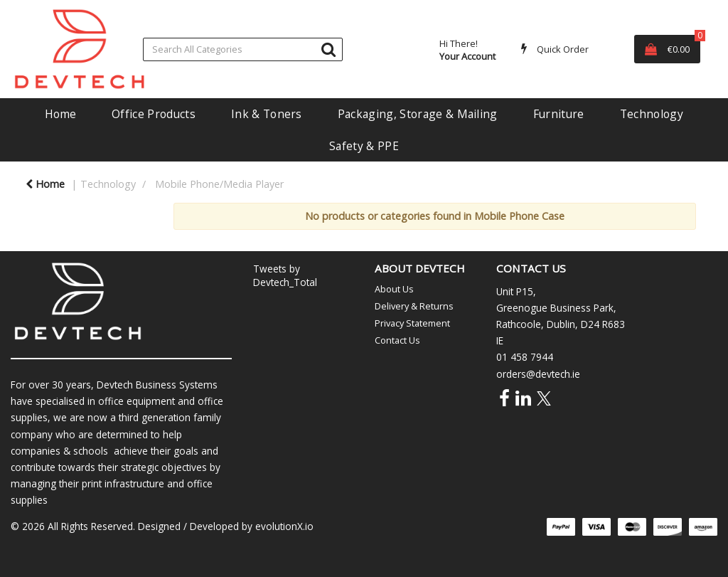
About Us (394, 289)
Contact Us (397, 340)
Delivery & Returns (414, 306)
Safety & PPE (364, 146)
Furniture (559, 114)
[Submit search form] (328, 49)
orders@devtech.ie (538, 374)
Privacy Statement (412, 323)
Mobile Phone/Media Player (219, 184)
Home (60, 114)
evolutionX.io (284, 526)
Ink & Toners (267, 114)
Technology (652, 114)
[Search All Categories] (243, 49)
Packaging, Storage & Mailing (418, 114)
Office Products (154, 114)
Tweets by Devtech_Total (285, 275)
